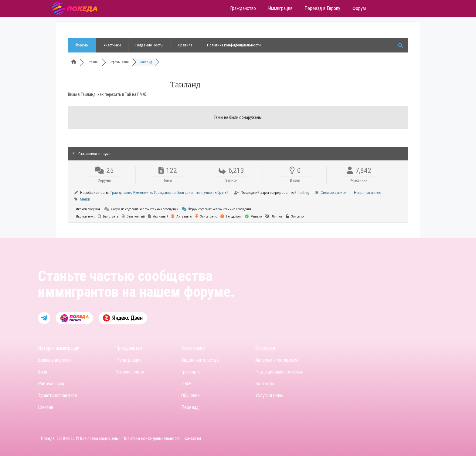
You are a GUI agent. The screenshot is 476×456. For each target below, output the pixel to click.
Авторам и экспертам (277, 360)
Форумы (82, 45)
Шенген (46, 407)
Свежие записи (333, 193)
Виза (42, 372)
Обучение (190, 395)
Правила (185, 45)
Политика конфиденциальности (234, 45)
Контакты (265, 384)
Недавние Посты (149, 45)
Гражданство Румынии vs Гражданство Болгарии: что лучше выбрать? (170, 193)
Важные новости (54, 360)
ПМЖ (187, 384)
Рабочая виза (51, 384)
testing (304, 193)
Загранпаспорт (131, 372)
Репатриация (129, 360)
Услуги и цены (269, 395)
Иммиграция (193, 348)
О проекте (265, 348)
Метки (85, 199)
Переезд (190, 407)
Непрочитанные (367, 193)
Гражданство (129, 348)
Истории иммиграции (59, 348)
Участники (112, 45)
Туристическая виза (57, 395)
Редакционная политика (279, 372)
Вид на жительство (200, 360)
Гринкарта (191, 372)
